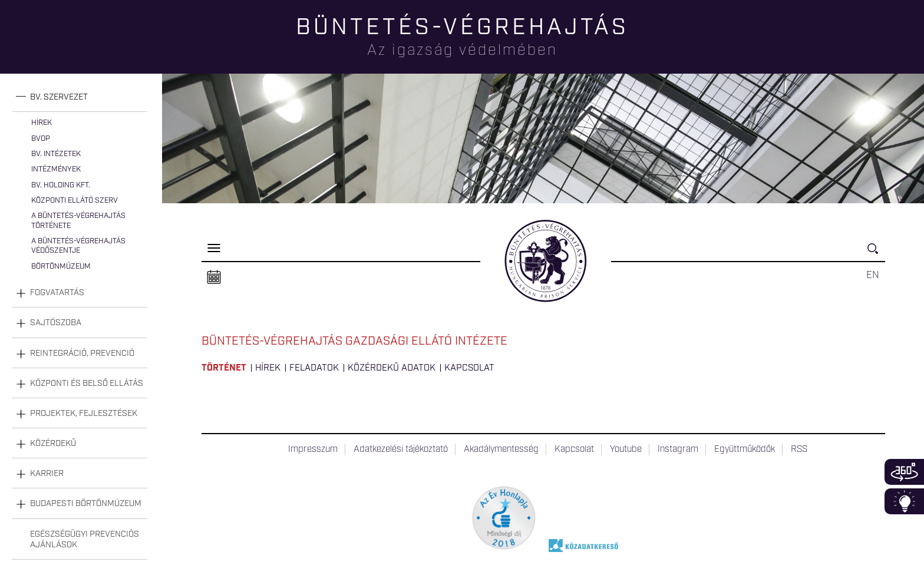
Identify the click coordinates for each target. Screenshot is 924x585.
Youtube (626, 450)
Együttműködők (745, 450)
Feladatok (314, 368)
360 (904, 472)
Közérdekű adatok (392, 368)
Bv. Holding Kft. (61, 185)
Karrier (47, 474)
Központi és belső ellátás (87, 384)
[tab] (80, 97)
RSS (799, 450)
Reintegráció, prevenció (82, 353)
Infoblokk (904, 501)
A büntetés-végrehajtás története (78, 221)
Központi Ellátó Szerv (75, 201)
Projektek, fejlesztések (84, 414)
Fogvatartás (57, 293)
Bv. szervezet (59, 97)
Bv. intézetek (56, 154)
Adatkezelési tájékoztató (401, 450)
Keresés (876, 254)
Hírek (42, 123)
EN (873, 275)
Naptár (214, 277)
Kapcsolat (469, 368)
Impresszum (313, 450)
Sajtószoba (56, 323)
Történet (224, 368)
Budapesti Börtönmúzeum (86, 504)
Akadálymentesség (501, 450)
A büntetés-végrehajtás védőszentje (78, 246)
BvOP (41, 139)
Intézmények (56, 169)
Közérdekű (53, 444)
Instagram (678, 450)
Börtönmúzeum (61, 267)
